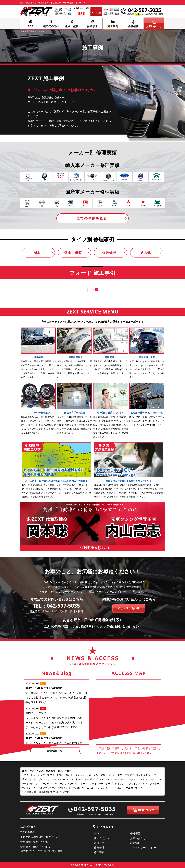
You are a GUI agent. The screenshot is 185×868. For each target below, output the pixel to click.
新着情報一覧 (55, 751)
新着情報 (135, 843)
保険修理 (92, 26)
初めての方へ (51, 26)
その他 (145, 253)
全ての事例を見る (92, 218)
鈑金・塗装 (72, 26)
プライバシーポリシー (143, 847)
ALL (37, 253)
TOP (31, 26)
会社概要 (133, 26)
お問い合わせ (138, 838)
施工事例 (113, 26)
